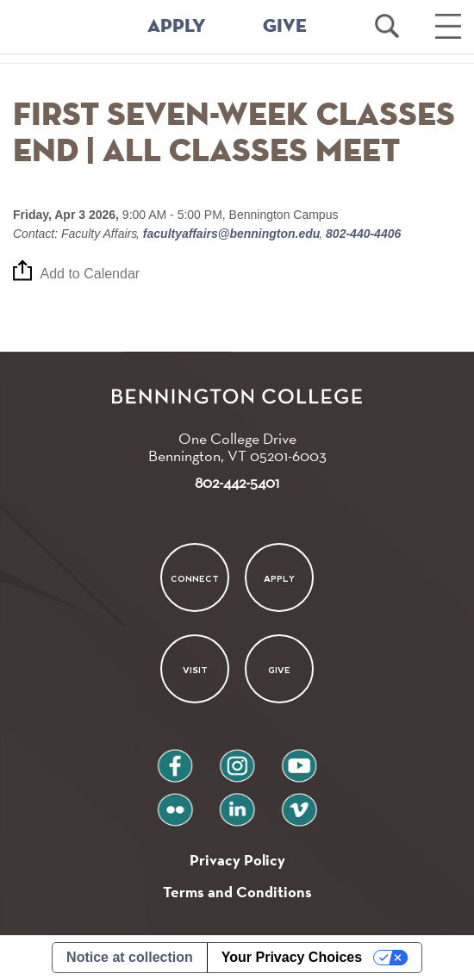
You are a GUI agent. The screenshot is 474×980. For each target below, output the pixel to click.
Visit (194, 670)
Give (279, 670)
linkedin (237, 803)
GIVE (285, 27)
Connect (195, 578)
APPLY (177, 27)
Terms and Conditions (237, 892)
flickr (175, 803)
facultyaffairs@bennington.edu (231, 234)
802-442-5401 (237, 482)
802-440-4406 (362, 234)
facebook (175, 759)
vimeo (299, 803)
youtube (299, 759)
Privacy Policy (237, 860)
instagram (237, 759)
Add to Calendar (90, 275)
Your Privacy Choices (292, 957)
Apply (279, 578)
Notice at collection (130, 957)
